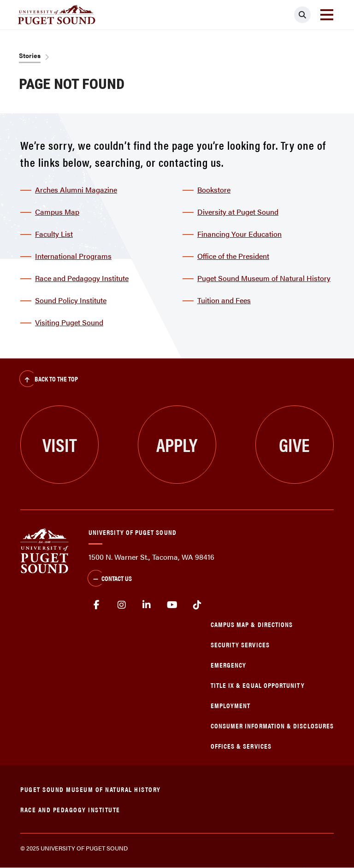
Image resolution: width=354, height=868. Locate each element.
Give (294, 444)
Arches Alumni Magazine (76, 190)
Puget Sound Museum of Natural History (264, 278)
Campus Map (57, 212)
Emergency (229, 665)
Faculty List (54, 234)
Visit (60, 444)
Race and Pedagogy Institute (82, 278)
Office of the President (233, 256)
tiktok (197, 605)
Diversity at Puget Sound (238, 212)
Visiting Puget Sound (69, 322)
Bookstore (214, 190)
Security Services (240, 644)
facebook (97, 605)
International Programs (73, 256)
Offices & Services (241, 746)
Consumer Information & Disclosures (272, 725)
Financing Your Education (239, 234)
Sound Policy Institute (71, 300)
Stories (30, 55)
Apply (177, 444)
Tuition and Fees (224, 300)
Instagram (122, 605)
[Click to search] (302, 15)
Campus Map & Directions (252, 624)
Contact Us (110, 579)
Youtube (172, 605)
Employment (231, 705)
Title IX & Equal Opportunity (258, 685)
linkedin (147, 605)
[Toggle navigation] (327, 15)
